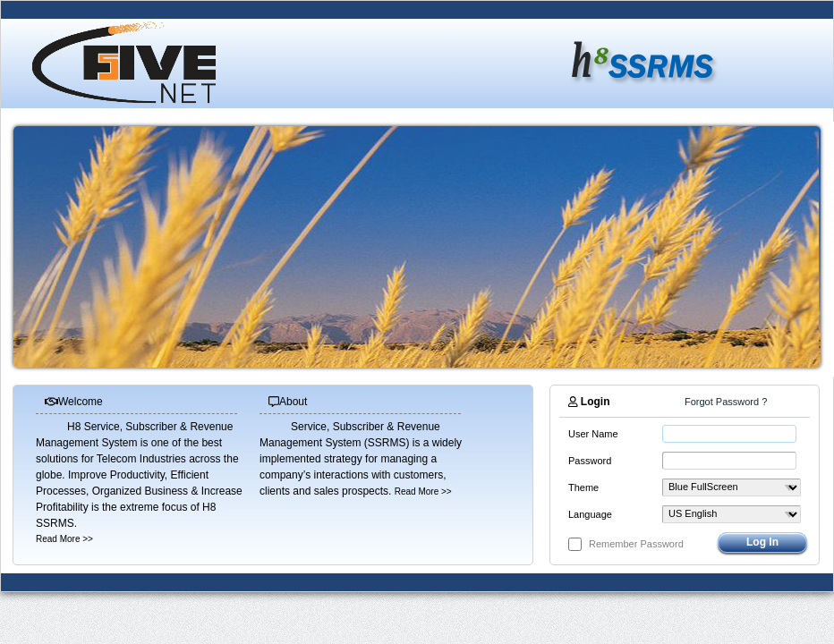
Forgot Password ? (726, 402)
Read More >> (64, 539)
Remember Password (636, 544)
